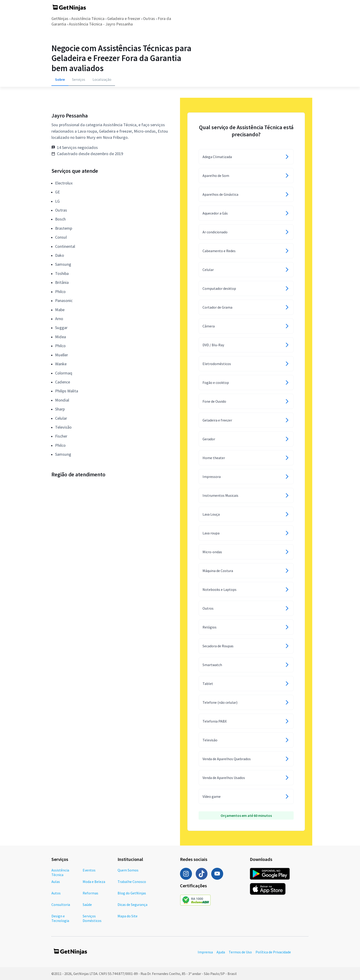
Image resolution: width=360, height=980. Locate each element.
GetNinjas (60, 18)
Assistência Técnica (88, 18)
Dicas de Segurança (132, 905)
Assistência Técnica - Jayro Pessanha (101, 24)
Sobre (60, 79)
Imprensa (205, 952)
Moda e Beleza (94, 882)
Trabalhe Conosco (132, 882)
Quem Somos (128, 870)
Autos (56, 893)
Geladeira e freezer (124, 18)
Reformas (90, 893)
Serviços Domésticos (92, 918)
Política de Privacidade (273, 952)
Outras (149, 18)
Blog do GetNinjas (132, 893)
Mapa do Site (128, 916)
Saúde (87, 905)
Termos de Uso (240, 952)
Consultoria (61, 905)
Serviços (79, 79)
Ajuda (221, 952)
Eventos (89, 870)
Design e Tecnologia (60, 918)
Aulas (56, 882)
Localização (102, 79)
